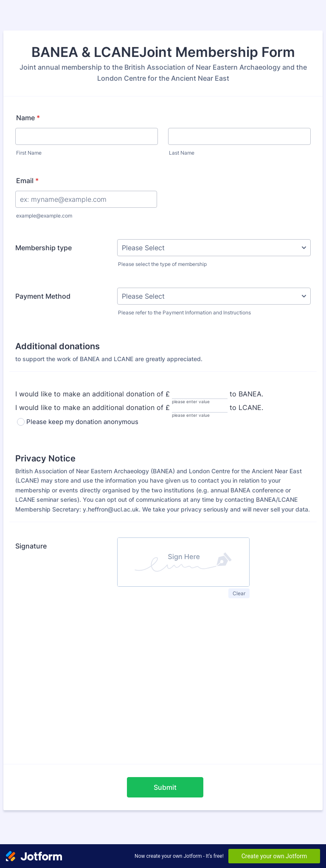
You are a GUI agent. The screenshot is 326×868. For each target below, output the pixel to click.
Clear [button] (239, 593)
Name (28, 118)
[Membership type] (214, 248)
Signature (31, 546)
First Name (29, 153)
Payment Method (43, 296)
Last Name (182, 153)
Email (27, 181)
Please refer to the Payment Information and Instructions (184, 312)
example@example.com (44, 216)
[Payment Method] (214, 296)
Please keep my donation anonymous (82, 422)
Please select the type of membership (162, 264)
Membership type (44, 248)
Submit (165, 787)
